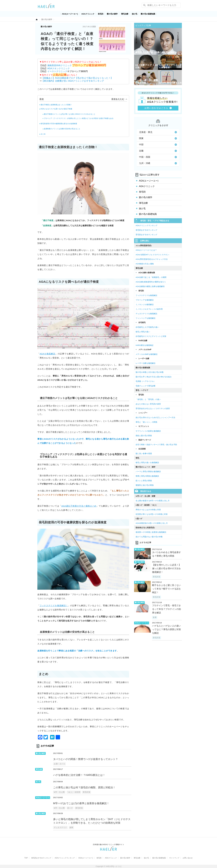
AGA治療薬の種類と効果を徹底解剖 (150, 286)
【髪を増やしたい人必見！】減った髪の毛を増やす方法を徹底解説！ (166, 568)
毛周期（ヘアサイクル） (146, 381)
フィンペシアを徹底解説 (146, 318)
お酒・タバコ (59, 764)
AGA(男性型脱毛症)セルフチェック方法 (152, 259)
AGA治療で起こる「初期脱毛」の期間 (151, 277)
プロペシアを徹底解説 (145, 300)
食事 (71, 827)
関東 (158, 138)
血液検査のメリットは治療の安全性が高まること (62, 129)
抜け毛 (135, 14)
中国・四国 (158, 157)
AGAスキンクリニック (59, 68)
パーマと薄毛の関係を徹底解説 (148, 472)
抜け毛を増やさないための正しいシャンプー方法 (155, 417)
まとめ (43, 134)
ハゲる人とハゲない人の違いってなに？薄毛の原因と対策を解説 (166, 629)
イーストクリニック (57, 71)
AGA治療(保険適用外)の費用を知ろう (151, 282)
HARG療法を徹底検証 (145, 345)
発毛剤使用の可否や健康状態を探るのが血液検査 (59, 124)
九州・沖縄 (158, 163)
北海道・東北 (158, 132)
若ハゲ (70, 808)
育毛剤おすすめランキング (146, 235)
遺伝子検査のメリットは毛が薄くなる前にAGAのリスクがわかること (70, 114)
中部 (158, 145)
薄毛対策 (86, 792)
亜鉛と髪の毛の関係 (144, 436)
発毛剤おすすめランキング (146, 230)
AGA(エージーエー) (70, 14)
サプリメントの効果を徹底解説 (148, 431)
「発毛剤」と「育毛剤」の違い (148, 399)
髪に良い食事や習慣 (144, 454)
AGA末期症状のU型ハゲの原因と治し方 (152, 523)
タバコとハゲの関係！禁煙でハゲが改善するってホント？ (86, 759)
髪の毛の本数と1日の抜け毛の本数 (150, 372)
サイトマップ (174, 858)
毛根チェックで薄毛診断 (146, 386)
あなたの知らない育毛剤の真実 (148, 404)
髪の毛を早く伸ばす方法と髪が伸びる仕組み (154, 377)
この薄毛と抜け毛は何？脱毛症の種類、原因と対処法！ (84, 787)
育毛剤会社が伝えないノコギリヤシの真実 (153, 409)
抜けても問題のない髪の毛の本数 (149, 537)
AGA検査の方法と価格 (145, 264)
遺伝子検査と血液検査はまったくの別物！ (56, 105)
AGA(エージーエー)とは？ (146, 250)
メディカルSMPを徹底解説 (147, 354)
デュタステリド (60, 827)
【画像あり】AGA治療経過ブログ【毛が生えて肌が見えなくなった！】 (77, 78)
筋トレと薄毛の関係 (144, 481)
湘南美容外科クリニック (60, 65)
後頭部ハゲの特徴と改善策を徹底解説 (151, 532)
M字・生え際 (59, 792)
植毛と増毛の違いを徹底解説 (147, 463)
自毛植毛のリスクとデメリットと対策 (151, 336)
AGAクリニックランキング (146, 225)
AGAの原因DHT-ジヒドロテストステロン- (153, 255)
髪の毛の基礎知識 (148, 14)
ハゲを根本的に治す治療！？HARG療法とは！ (79, 775)
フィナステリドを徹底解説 (146, 295)
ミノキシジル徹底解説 (145, 305)
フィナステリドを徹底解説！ (54, 605)
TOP (26, 858)
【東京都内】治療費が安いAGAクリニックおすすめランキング (73, 81)
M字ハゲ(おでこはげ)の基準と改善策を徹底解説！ (81, 803)
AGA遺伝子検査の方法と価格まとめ (79, 506)
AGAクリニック (88, 14)
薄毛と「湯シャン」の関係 (146, 422)
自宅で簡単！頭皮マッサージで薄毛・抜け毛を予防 (156, 445)
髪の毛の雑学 (112, 14)
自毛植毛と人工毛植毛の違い (147, 327)
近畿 (158, 151)
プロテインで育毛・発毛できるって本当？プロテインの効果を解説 (166, 609)
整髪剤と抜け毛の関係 (145, 485)
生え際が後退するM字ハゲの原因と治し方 (153, 501)
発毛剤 (101, 14)
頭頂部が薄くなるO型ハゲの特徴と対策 (152, 514)
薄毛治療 (125, 14)
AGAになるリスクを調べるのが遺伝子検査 (56, 109)
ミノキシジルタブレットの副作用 (149, 309)
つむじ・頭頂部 (74, 792)
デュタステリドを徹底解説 (146, 314)
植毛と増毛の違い (143, 332)
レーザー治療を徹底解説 (146, 363)
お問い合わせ (188, 858)
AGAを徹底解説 (47, 354)
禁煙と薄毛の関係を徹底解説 (147, 476)
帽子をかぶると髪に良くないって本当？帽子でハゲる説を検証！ (166, 589)
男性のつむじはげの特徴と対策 (148, 510)
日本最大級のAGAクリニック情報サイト (109, 845)
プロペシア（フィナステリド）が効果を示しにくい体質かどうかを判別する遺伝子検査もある (79, 118)
